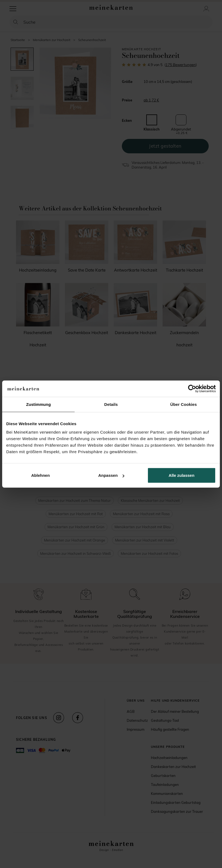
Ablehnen (40, 475)
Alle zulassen (181, 475)
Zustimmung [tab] (38, 404)
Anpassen (111, 475)
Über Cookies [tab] (183, 404)
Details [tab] (111, 404)
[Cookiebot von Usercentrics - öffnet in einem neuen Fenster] (192, 388)
